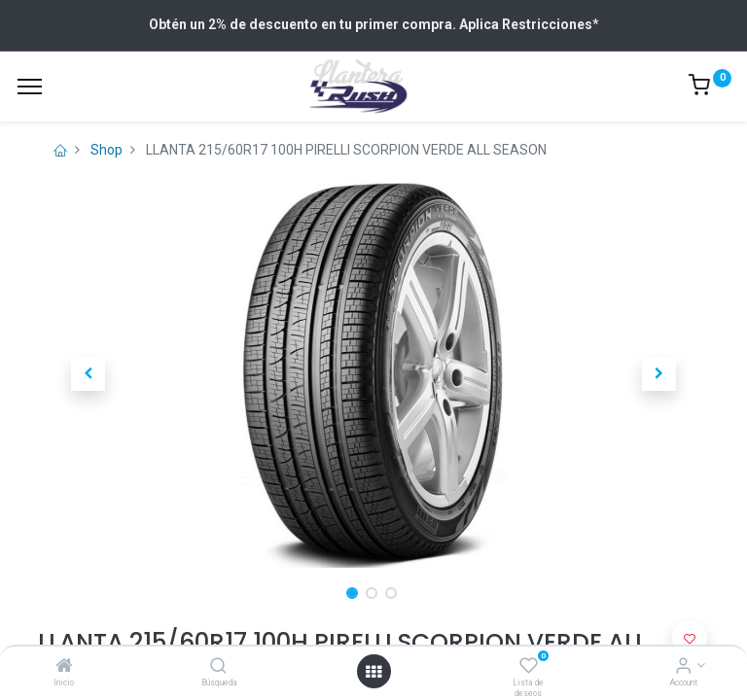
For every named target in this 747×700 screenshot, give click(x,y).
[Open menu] (373, 672)
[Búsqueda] (218, 667)
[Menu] (30, 87)
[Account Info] (683, 667)
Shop (107, 150)
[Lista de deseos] (529, 667)
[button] (89, 373)
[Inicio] (64, 667)
